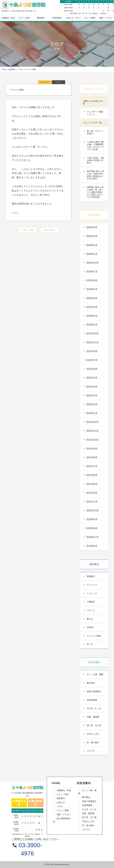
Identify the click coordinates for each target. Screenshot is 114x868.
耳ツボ (90, 644)
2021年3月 (92, 493)
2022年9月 (92, 351)
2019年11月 (92, 537)
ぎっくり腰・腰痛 (95, 674)
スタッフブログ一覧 (92, 123)
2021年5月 (92, 484)
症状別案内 (57, 18)
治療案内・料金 (8, 18)
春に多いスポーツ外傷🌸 (95, 132)
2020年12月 (92, 511)
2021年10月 (92, 440)
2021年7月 (92, 466)
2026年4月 (92, 227)
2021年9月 (92, 449)
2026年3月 (92, 236)
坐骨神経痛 (92, 700)
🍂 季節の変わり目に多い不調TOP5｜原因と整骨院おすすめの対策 (95, 175)
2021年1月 (92, 502)
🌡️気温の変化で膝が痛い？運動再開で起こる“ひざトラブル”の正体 (95, 146)
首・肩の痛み (93, 742)
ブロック (91, 610)
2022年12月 (92, 334)
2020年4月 (92, 528)
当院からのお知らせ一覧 (93, 102)
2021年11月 (92, 431)
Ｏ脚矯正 (91, 602)
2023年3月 (92, 307)
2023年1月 (92, 325)
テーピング (92, 585)
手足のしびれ (93, 734)
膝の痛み (91, 683)
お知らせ (61, 802)
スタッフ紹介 (24, 18)
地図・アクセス (106, 18)
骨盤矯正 (91, 576)
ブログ (60, 806)
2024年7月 (92, 272)
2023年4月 (92, 298)
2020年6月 (92, 519)
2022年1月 (92, 413)
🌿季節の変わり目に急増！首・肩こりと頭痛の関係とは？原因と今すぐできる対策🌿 (95, 192)
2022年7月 (92, 360)
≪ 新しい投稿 (27, 230)
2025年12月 (92, 263)
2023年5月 (92, 289)
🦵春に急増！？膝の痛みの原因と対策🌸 (95, 160)
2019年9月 (92, 546)
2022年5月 (92, 378)
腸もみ (90, 619)
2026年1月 (92, 254)
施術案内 (41, 18)
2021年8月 (92, 457)
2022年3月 (92, 396)
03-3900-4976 (29, 849)
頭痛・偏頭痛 (93, 717)
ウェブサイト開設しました (95, 113)
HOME (56, 783)
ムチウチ (91, 751)
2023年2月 (92, 316)
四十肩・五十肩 (94, 725)
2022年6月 (92, 369)
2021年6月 (92, 475)
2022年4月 (92, 387)
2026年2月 (92, 245)
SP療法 (90, 627)
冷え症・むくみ (94, 708)
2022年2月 (92, 404)
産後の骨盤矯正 (94, 691)
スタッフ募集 (90, 18)
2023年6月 (92, 280)
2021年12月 (92, 422)
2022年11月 (92, 342)
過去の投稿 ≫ (50, 230)
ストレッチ (92, 593)
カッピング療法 (94, 636)
